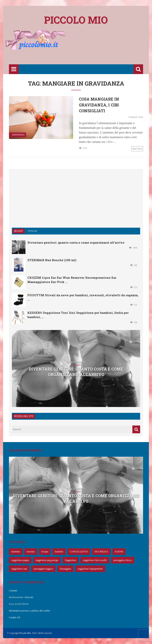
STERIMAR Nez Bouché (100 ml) (52, 260)
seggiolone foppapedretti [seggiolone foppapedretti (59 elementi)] (90, 569)
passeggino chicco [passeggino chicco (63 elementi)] (123, 560)
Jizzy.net (29, 597)
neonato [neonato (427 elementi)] (31, 552)
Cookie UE (15, 617)
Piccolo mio (76, 20)
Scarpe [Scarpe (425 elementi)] (45, 552)
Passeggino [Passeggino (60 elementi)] (65, 569)
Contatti (13, 590)
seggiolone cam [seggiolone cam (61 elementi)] (19, 569)
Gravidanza (18, 135)
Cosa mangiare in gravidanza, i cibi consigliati (99, 105)
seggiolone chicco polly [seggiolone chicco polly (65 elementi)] (95, 560)
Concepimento (76, 362)
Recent (19, 231)
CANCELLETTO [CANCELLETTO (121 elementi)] (79, 552)
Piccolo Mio (25, 633)
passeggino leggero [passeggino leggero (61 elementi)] (43, 569)
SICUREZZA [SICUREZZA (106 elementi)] (101, 552)
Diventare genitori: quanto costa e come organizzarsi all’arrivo (76, 242)
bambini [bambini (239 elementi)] (59, 552)
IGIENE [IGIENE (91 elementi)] (119, 552)
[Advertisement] (80, 52)
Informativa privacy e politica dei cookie (30, 611)
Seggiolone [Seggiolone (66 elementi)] (71, 560)
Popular (32, 231)
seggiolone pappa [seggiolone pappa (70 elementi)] (20, 560)
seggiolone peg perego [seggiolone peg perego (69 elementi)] (47, 560)
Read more (137, 149)
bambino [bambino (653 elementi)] (16, 552)
